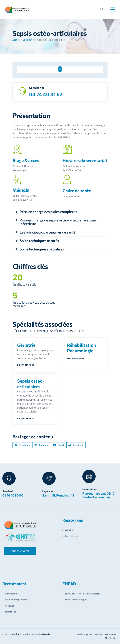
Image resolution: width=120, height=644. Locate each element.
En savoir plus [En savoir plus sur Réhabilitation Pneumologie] (76, 359)
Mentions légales (84, 634)
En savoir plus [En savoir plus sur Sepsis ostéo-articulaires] (26, 418)
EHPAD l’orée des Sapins (76, 600)
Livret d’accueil (72, 536)
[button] (60, 69)
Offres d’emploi (12, 594)
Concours (10, 606)
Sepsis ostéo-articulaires (31, 384)
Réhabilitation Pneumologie (81, 348)
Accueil (16, 40)
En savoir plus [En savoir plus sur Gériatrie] (26, 365)
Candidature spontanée (16, 600)
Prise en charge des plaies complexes (48, 212)
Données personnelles (106, 634)
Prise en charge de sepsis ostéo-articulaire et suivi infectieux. (59, 222)
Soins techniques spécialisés (42, 249)
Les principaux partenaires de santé (48, 232)
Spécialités (29, 40)
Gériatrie (26, 345)
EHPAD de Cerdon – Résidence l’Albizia (83, 594)
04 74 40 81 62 (46, 94)
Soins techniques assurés (39, 241)
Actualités (70, 530)
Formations (10, 612)
